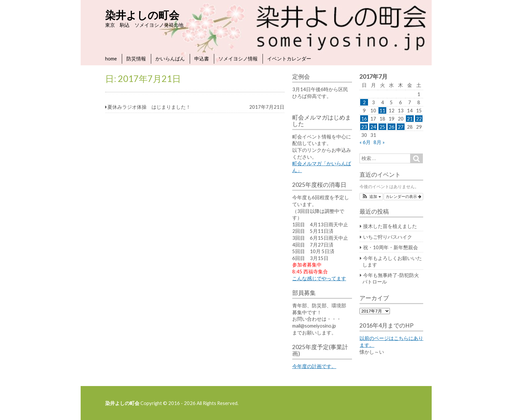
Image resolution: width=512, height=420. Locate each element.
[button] (371, 197)
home (111, 58)
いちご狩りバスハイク (388, 237)
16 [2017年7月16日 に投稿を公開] (364, 119)
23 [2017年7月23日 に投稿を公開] (364, 127)
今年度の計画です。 (314, 366)
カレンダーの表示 (403, 197)
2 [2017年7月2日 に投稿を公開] (364, 102)
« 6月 (365, 142)
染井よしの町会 (142, 15)
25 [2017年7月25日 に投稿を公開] (382, 127)
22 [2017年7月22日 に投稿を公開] (419, 119)
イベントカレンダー (289, 58)
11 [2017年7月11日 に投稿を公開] (382, 110)
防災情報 (136, 58)
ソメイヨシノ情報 (238, 58)
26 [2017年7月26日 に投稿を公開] (392, 127)
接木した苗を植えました (390, 226)
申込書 (202, 58)
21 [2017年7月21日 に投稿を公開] (410, 119)
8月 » (379, 142)
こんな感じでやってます (319, 278)
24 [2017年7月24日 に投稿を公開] (373, 127)
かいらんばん (170, 58)
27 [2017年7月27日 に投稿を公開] (401, 127)
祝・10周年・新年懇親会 (391, 247)
